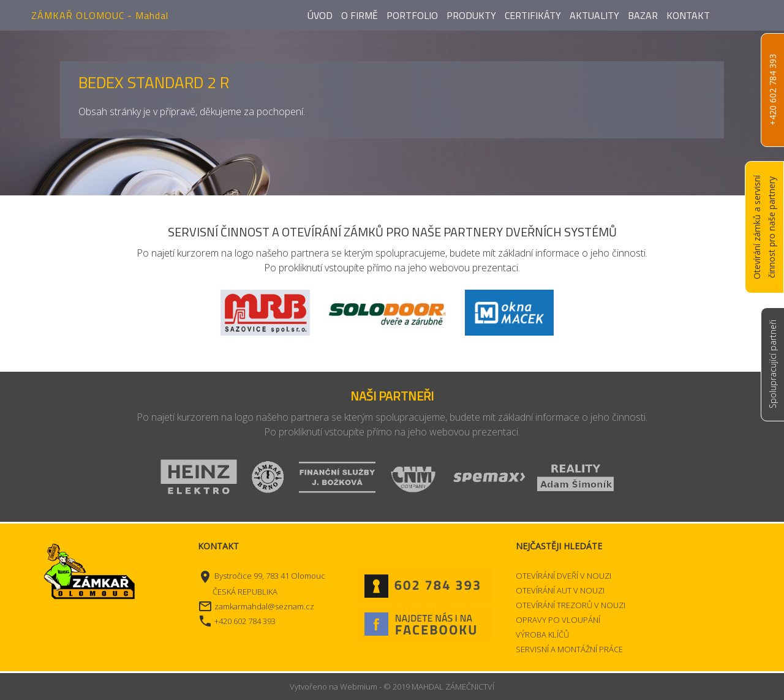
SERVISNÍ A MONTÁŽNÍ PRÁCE (569, 649)
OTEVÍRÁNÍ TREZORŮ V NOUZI (571, 605)
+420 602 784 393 (773, 90)
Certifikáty (533, 15)
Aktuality (594, 15)
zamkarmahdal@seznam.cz (264, 606)
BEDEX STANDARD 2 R (154, 82)
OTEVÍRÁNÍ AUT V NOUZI (560, 590)
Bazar (643, 15)
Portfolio (412, 15)
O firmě (360, 15)
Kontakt (688, 15)
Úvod (320, 15)
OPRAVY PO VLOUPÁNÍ (558, 620)
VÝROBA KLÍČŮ (542, 634)
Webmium (359, 687)
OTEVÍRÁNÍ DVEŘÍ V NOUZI (563, 576)
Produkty (471, 15)
